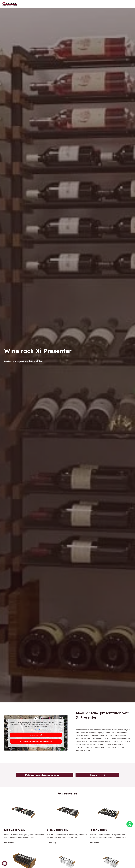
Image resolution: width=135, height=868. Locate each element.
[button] (5, 863)
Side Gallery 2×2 (16, 831)
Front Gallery (99, 831)
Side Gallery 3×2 (59, 831)
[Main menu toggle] (130, 5)
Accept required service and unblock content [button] (36, 743)
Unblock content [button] (36, 736)
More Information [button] (36, 731)
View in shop (9, 844)
